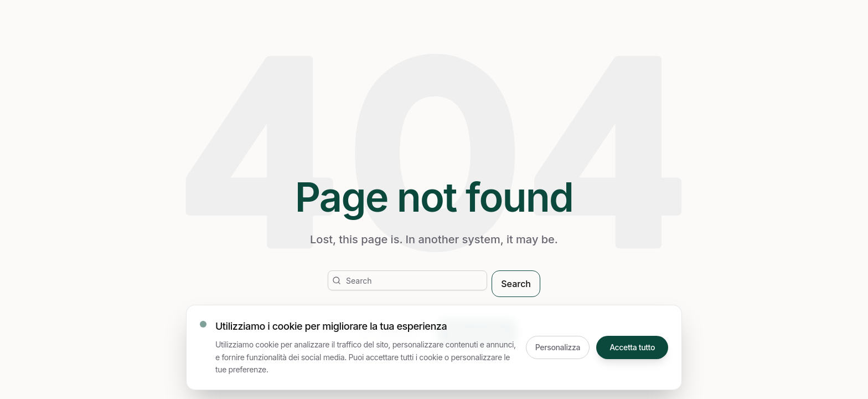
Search (516, 284)
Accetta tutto (632, 347)
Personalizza (558, 347)
